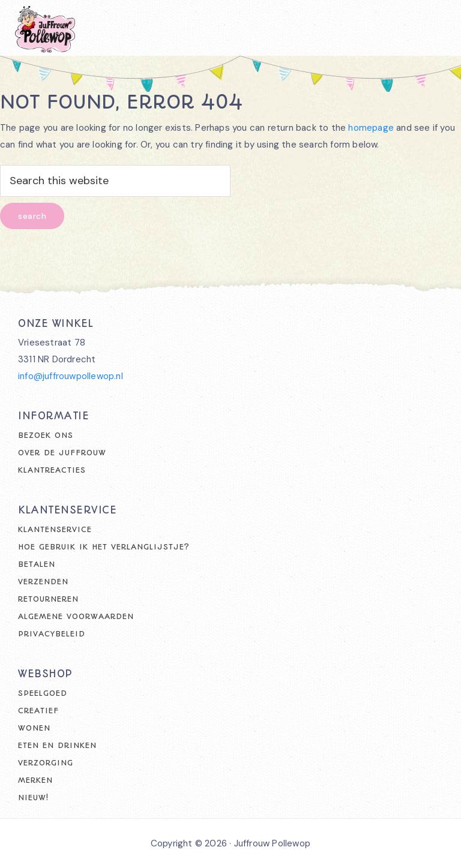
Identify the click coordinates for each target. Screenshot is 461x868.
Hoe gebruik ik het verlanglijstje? (104, 547)
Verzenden (43, 582)
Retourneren (48, 599)
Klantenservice (55, 529)
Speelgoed (43, 693)
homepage (371, 128)
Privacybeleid (52, 634)
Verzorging (46, 763)
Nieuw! (33, 798)
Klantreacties (52, 470)
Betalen (37, 564)
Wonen (34, 728)
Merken (35, 780)
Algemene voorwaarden (76, 616)
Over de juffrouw (62, 453)
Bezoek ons (46, 435)
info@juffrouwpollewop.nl (71, 376)
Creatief (38, 711)
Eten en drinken (57, 745)
